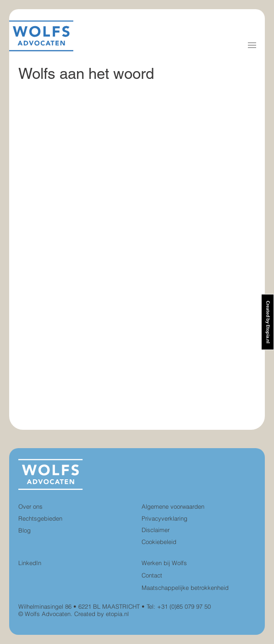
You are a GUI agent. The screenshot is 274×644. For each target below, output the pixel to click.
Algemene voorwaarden (173, 506)
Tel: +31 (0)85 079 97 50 (179, 606)
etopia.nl (117, 614)
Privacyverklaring (164, 518)
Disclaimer (156, 530)
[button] (252, 45)
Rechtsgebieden (40, 518)
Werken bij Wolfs (164, 563)
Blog (25, 530)
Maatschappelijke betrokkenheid (185, 588)
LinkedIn (30, 563)
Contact (152, 575)
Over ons (30, 506)
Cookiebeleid (159, 542)
